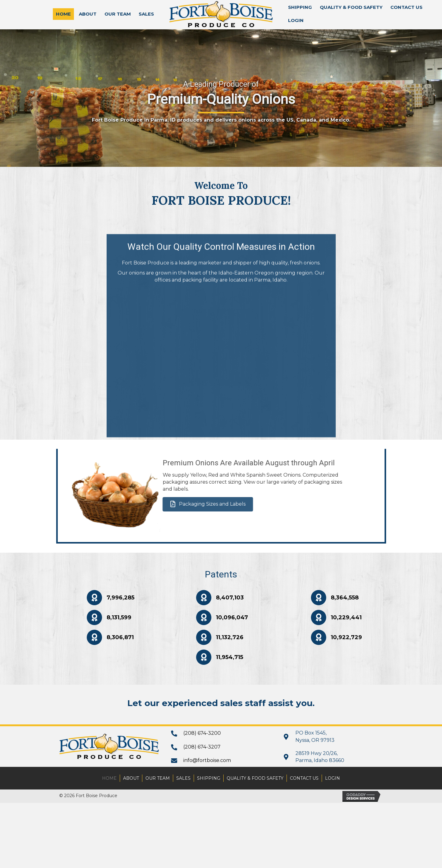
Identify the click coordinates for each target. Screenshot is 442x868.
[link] (63, 14)
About (131, 778)
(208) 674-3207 (202, 747)
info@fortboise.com (207, 760)
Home (109, 778)
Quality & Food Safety (255, 778)
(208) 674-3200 (202, 733)
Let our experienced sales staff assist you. (221, 703)
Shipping (209, 778)
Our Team (158, 778)
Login (332, 778)
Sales (183, 778)
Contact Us (304, 778)
